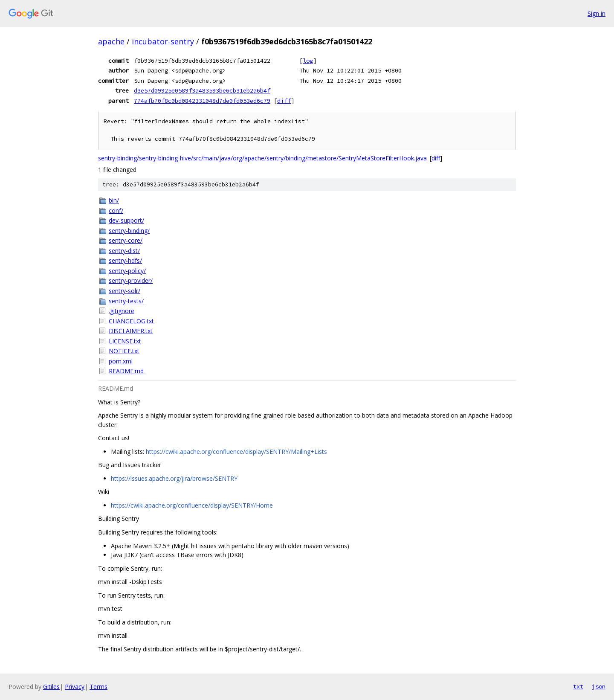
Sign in (597, 13)
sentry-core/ (126, 240)
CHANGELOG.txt (131, 321)
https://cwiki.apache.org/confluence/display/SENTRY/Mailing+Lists (236, 452)
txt (578, 686)
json (599, 686)
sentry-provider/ (131, 280)
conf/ (116, 211)
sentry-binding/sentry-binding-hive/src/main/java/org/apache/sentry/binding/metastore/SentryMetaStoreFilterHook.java (262, 158)
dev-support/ (126, 220)
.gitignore (122, 311)
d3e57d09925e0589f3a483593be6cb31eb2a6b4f (202, 90)
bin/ (114, 200)
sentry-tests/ (126, 301)
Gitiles (51, 687)
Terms (98, 687)
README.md (126, 371)
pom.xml (121, 361)
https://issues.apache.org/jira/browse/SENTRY (174, 478)
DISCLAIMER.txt (131, 331)
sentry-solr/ (125, 291)
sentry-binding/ (129, 231)
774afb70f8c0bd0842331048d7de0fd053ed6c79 (202, 101)
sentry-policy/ (127, 271)
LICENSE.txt (125, 341)
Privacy (75, 687)
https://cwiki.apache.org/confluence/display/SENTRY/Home (192, 505)
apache (111, 41)
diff (284, 101)
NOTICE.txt (124, 351)
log (308, 61)
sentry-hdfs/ (125, 260)
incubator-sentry (163, 41)
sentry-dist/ (124, 251)
